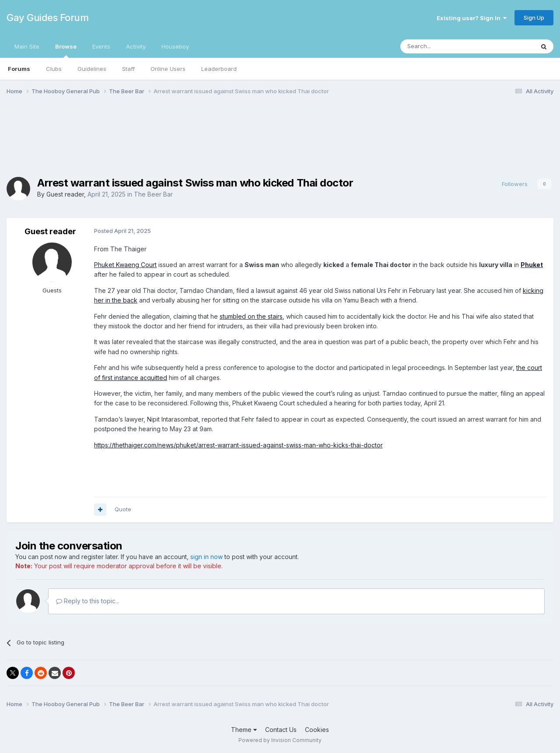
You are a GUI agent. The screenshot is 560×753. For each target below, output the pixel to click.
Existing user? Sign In (472, 18)
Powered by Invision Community (280, 740)
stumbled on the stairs (251, 316)
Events (101, 46)
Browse (66, 50)
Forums (19, 69)
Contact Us (281, 730)
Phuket (532, 265)
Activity (136, 46)
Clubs (54, 69)
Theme (244, 730)
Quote (123, 509)
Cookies (317, 730)
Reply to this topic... (88, 601)
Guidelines (92, 69)
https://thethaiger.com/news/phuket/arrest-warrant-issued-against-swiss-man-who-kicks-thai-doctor (238, 445)
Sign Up (534, 18)
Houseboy (175, 46)
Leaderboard (219, 69)
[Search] (445, 46)
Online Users (168, 69)
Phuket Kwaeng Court (125, 265)
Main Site (27, 46)
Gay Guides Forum (47, 18)
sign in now (206, 557)
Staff (128, 69)
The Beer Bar (153, 194)
